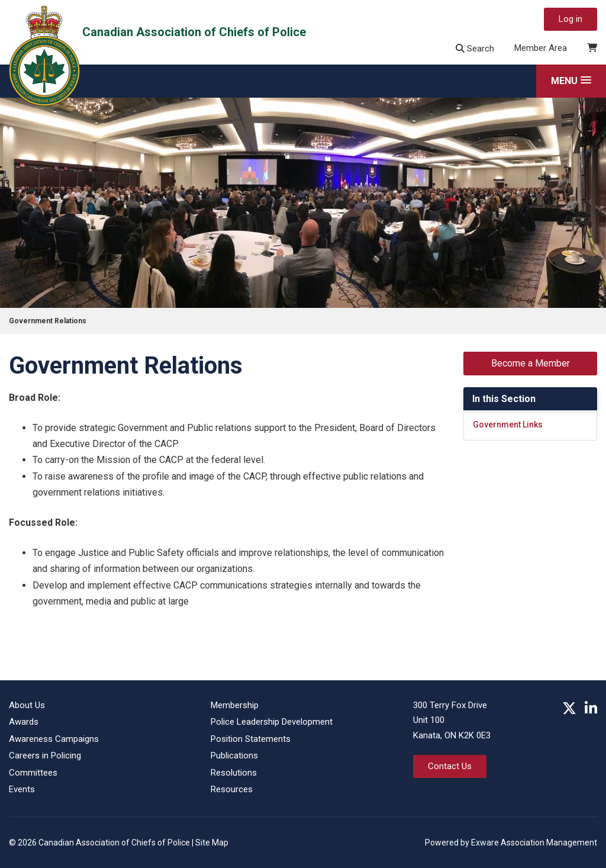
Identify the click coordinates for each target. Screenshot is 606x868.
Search (475, 49)
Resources (232, 789)
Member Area (541, 48)
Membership (235, 705)
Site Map (212, 843)
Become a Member (531, 363)
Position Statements (251, 739)
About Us (27, 705)
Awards (24, 722)
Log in (570, 19)
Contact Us (450, 766)
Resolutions (234, 773)
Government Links (508, 425)
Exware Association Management (534, 843)
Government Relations (48, 321)
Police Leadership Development (272, 722)
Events (22, 789)
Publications (234, 756)
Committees (33, 773)
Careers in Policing (45, 756)
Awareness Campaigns (54, 739)
